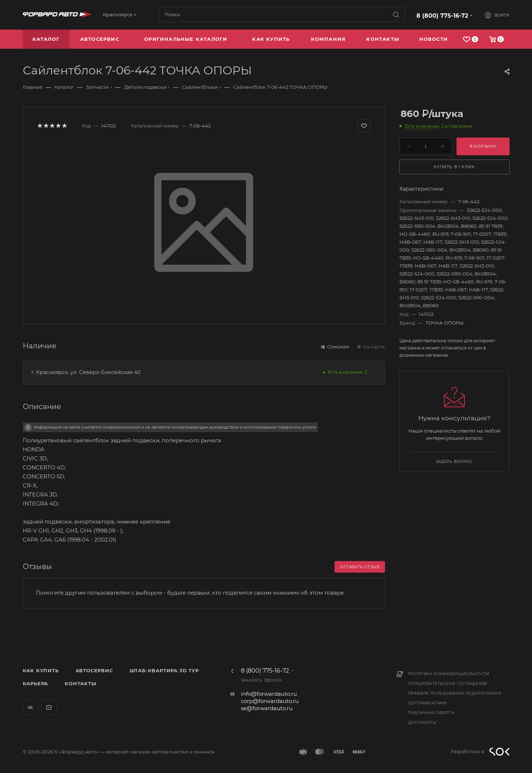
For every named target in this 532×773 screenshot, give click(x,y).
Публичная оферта (431, 713)
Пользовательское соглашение (448, 684)
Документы (422, 723)
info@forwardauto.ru (269, 694)
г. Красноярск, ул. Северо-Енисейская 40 (86, 372)
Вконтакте (31, 707)
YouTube (49, 707)
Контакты (80, 683)
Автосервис (94, 670)
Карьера (36, 683)
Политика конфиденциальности (449, 674)
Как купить (41, 670)
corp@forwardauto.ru (270, 701)
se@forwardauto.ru (267, 708)
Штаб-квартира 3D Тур (164, 670)
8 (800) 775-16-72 (442, 16)
